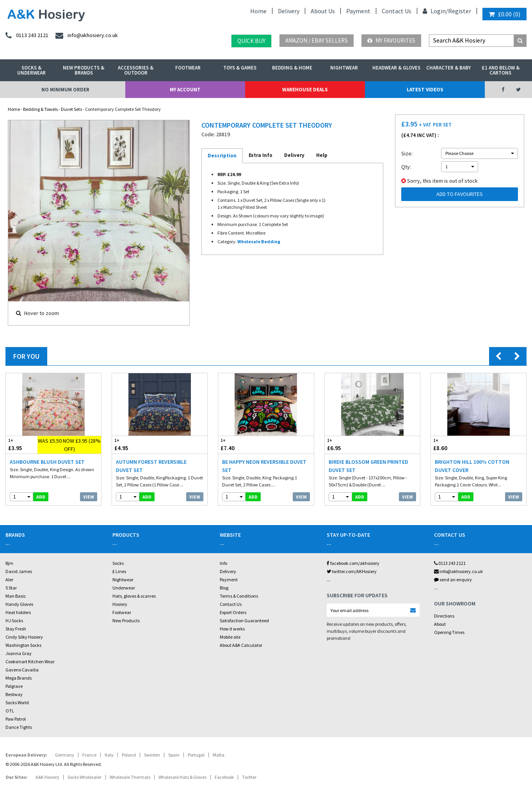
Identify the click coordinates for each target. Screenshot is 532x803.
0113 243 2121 (450, 563)
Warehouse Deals (305, 90)
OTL (10, 711)
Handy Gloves (19, 604)
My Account (185, 90)
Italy (109, 755)
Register (460, 11)
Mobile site (230, 637)
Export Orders (233, 612)
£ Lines (119, 571)
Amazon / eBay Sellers (317, 40)
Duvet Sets (71, 109)
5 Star (11, 588)
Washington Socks (23, 645)
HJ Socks (14, 620)
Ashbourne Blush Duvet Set (47, 462)
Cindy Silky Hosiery (24, 637)
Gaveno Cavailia (22, 670)
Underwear (124, 588)
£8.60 (455, 444)
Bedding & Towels (40, 109)
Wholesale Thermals (130, 777)
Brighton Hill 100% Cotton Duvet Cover (472, 466)
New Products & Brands (84, 70)
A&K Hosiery (47, 777)
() (504, 14)
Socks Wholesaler (85, 777)
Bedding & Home (292, 68)
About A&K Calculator (241, 645)
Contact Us (397, 11)
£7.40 (242, 444)
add (41, 497)
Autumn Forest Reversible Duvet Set (151, 466)
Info (223, 563)
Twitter (249, 777)
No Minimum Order (65, 90)
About (440, 624)
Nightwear (344, 68)
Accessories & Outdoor (136, 70)
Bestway (14, 694)
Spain (174, 755)
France (89, 755)
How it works (232, 629)
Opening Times (449, 632)
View (89, 497)
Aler (9, 580)
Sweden (152, 755)
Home (258, 11)
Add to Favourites (460, 194)
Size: (407, 153)
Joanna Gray (19, 653)
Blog (224, 588)
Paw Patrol (16, 719)
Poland (129, 755)
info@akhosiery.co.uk (458, 571)
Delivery (289, 11)
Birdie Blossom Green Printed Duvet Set (368, 466)
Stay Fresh (16, 629)
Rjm (9, 563)
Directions (444, 616)
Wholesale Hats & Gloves (182, 777)
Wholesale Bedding (259, 241)
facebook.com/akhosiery (353, 563)
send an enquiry (453, 580)
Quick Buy (251, 41)
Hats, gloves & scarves (134, 596)
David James (19, 571)
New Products (126, 620)
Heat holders (18, 612)
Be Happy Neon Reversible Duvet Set (264, 466)
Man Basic (16, 596)
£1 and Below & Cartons (501, 70)
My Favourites (391, 40)
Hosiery (120, 604)
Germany (65, 755)
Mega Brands (19, 678)
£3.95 (22, 444)
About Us (323, 11)
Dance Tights (19, 727)
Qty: (406, 167)
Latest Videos (425, 90)
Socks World (17, 702)
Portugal (196, 755)
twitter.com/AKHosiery (352, 571)
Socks (118, 563)
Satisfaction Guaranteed (244, 620)
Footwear (188, 68)
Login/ (435, 11)
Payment (358, 11)
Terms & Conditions (239, 596)
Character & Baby (448, 68)
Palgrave (14, 686)
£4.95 (136, 444)
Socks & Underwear (31, 70)
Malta (219, 755)
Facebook (224, 777)
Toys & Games (240, 68)
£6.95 (349, 444)
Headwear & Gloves (396, 68)
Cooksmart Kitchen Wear (30, 661)
